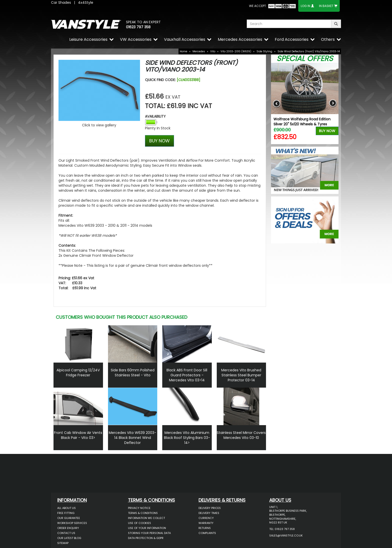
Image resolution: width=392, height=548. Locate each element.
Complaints (207, 533)
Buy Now (327, 131)
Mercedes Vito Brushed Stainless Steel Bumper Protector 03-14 (241, 375)
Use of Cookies (139, 523)
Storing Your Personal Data (149, 533)
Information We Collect (146, 518)
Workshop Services (72, 523)
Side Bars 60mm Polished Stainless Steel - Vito (133, 373)
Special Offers (305, 59)
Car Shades (61, 3)
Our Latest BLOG (69, 538)
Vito (213, 51)
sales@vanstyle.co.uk (286, 535)
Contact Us (66, 533)
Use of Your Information (147, 528)
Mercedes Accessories (240, 39)
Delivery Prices (210, 508)
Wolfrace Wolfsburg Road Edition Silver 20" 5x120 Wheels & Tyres (302, 122)
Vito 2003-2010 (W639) (236, 51)
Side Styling (264, 51)
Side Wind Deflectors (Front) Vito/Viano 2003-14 (309, 51)
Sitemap (63, 543)
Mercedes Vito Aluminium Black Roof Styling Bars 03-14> (187, 438)
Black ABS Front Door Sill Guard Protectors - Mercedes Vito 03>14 (187, 375)
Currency (206, 518)
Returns (205, 528)
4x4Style (86, 3)
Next (333, 103)
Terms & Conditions (143, 513)
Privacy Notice (139, 508)
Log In (305, 6)
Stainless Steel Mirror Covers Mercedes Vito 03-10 (241, 435)
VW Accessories (136, 39)
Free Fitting (66, 513)
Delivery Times (209, 513)
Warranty (206, 523)
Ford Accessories (292, 39)
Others (328, 39)
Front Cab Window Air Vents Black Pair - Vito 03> (78, 435)
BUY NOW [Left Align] (159, 141)
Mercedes (199, 51)
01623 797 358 (138, 27)
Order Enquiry (68, 528)
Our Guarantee (69, 518)
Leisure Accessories (88, 39)
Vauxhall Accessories (185, 39)
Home (183, 51)
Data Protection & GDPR (146, 538)
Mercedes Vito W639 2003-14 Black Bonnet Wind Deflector (132, 438)
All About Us (66, 508)
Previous (277, 103)
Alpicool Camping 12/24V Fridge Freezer (78, 373)
